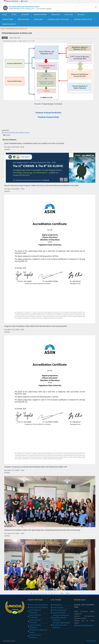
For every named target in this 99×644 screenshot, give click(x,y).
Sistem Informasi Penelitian (39, 607)
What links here (15, 38)
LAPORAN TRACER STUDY (83, 19)
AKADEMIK (25, 14)
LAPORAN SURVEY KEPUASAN (58, 19)
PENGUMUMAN (24, 19)
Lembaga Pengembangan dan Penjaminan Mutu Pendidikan (61, 625)
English (24, 1)
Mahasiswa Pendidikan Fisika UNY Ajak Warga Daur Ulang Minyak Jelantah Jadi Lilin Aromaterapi (42, 530)
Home (3, 29)
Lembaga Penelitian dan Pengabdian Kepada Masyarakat (61, 618)
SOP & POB (69, 14)
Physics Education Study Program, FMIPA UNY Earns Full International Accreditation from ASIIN (41, 185)
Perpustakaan (57, 605)
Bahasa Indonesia (11, 1)
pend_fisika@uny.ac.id (86, 625)
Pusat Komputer (58, 607)
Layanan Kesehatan (59, 613)
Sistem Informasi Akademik (39, 605)
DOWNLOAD (38, 19)
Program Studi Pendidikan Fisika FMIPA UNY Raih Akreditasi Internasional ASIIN (36, 326)
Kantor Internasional (59, 610)
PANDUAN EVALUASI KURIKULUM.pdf (16, 133)
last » (68, 593)
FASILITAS (81, 14)
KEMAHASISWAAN (40, 14)
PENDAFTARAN (8, 19)
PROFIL (14, 14)
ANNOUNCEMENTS (9, 24)
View (5, 38)
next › (62, 593)
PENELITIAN (56, 14)
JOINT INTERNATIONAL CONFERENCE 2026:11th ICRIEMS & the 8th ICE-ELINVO (34, 143)
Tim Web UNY (91, 641)
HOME (5, 14)
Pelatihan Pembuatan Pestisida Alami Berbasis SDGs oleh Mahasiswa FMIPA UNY (36, 467)
